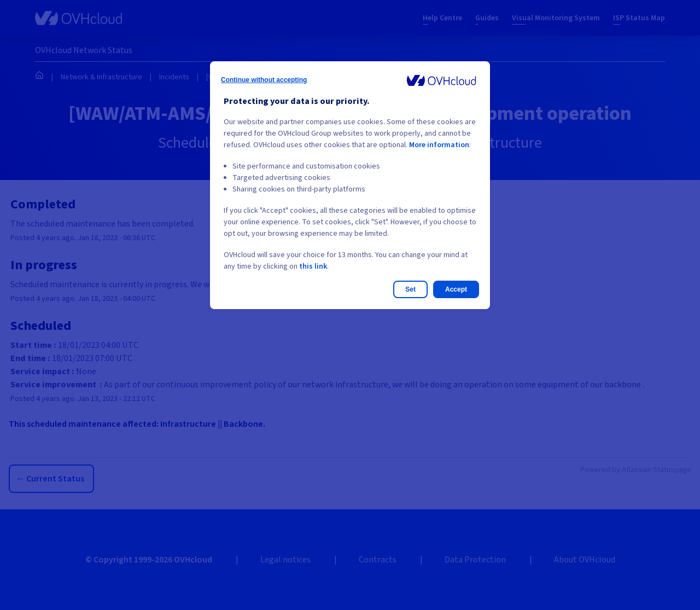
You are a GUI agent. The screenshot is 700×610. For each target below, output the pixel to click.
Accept (456, 289)
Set (410, 289)
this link (313, 266)
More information (439, 145)
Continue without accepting (264, 80)
